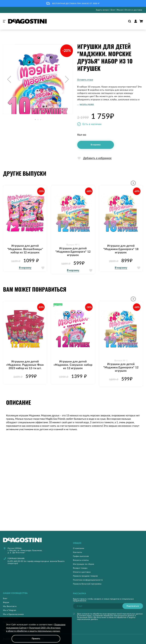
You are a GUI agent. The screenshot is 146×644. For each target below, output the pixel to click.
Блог (113, 10)
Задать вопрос (103, 10)
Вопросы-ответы (81, 560)
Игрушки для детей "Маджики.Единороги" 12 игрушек (73, 252)
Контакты (78, 552)
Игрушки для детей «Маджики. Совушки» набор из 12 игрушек (73, 365)
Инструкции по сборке (84, 564)
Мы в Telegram (10, 610)
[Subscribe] (133, 606)
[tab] (108, 543)
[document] (36, 633)
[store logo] (27, 21)
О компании (79, 548)
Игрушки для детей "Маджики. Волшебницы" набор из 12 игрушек (25, 249)
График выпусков (81, 556)
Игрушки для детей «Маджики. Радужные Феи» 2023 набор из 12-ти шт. (25, 365)
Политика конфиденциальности (88, 580)
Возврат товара (80, 568)
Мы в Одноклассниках (13, 614)
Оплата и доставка (133, 10)
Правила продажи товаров (85, 576)
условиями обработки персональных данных (114, 616)
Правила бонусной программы (87, 584)
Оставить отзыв (85, 80)
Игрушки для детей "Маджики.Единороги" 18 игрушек (121, 249)
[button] (9, 79)
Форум (120, 10)
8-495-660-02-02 (15, 561)
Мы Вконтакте (10, 606)
